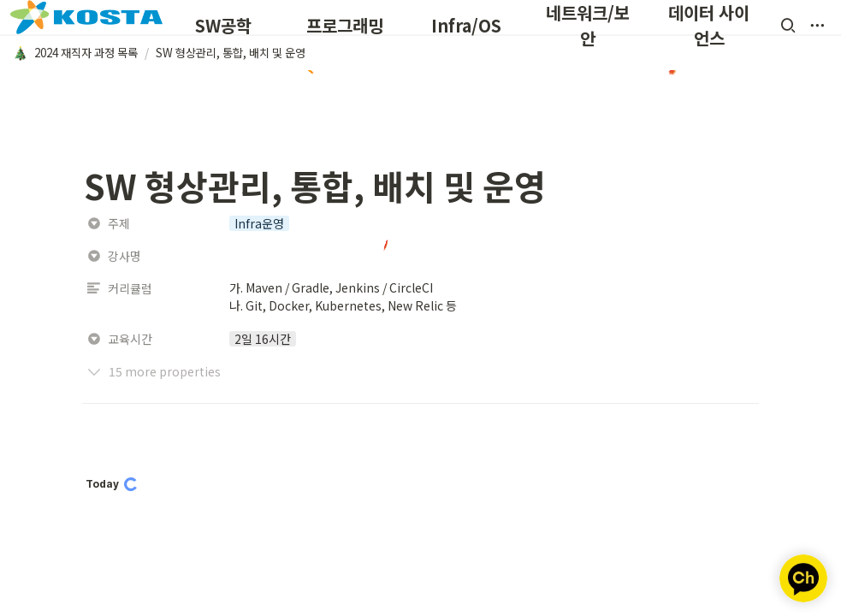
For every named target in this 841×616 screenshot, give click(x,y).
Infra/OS (466, 25)
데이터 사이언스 (709, 25)
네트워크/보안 (588, 25)
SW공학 (223, 25)
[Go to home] (86, 17)
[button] (788, 26)
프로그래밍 (345, 25)
